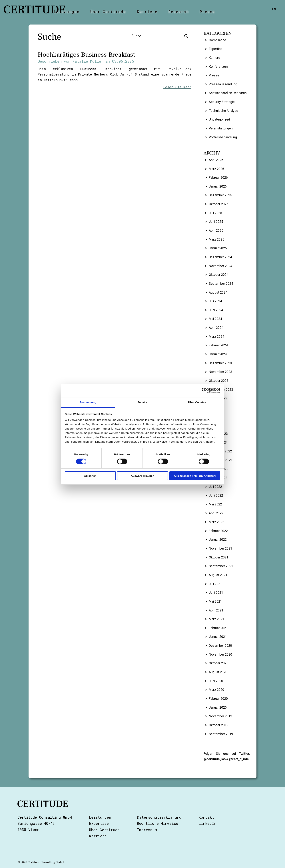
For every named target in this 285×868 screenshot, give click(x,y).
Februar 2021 (218, 628)
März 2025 (216, 239)
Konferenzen (218, 67)
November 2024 (220, 266)
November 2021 (220, 548)
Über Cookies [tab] (197, 402)
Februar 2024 (218, 345)
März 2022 (216, 522)
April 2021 (216, 610)
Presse (207, 12)
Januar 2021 (218, 637)
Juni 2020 (216, 681)
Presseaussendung (223, 84)
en (274, 9)
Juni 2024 (216, 310)
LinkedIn (207, 823)
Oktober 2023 (219, 381)
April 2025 (216, 230)
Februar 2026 (218, 177)
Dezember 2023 (220, 363)
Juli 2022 (215, 487)
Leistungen (67, 12)
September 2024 (221, 283)
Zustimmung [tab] (88, 402)
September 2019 (221, 734)
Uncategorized (219, 119)
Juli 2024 (215, 301)
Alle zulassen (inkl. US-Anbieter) (195, 476)
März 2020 (216, 690)
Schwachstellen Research (228, 93)
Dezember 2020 (220, 646)
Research (179, 12)
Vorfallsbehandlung (223, 137)
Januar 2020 (218, 707)
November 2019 (220, 716)
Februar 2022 (218, 531)
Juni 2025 (216, 222)
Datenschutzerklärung (159, 817)
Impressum (147, 830)
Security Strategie (222, 102)
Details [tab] (142, 402)
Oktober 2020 (219, 663)
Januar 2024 (218, 354)
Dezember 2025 (220, 195)
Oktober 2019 (219, 725)
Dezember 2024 (220, 257)
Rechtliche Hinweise (157, 823)
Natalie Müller (88, 61)
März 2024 (216, 337)
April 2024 (216, 328)
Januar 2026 (218, 186)
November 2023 (220, 372)
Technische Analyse (223, 111)
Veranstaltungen (221, 128)
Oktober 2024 (219, 275)
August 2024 (218, 292)
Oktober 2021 (219, 557)
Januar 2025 (218, 248)
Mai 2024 (215, 319)
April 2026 (216, 160)
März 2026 (216, 169)
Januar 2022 (218, 539)
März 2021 (216, 619)
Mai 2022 (215, 504)
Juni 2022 (216, 495)
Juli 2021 (215, 584)
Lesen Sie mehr (177, 87)
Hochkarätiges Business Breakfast (86, 55)
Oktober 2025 (219, 204)
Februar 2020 (218, 699)
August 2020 (218, 672)
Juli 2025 (215, 213)
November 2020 (220, 654)
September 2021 (221, 566)
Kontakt (206, 817)
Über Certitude (108, 12)
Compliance (217, 40)
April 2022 (216, 513)
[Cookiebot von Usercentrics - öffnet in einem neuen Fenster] (204, 390)
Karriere (147, 12)
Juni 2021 (216, 592)
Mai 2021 (215, 601)
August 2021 (218, 575)
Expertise (216, 49)
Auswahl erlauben (142, 476)
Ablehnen (90, 476)
